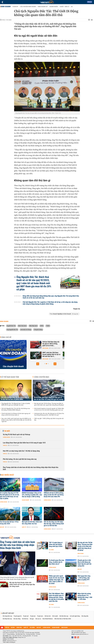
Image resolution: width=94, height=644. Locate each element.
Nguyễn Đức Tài (11, 326)
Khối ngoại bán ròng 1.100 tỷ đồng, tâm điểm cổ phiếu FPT (84, 578)
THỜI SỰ (7, 628)
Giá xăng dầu (85, 616)
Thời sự (5, 445)
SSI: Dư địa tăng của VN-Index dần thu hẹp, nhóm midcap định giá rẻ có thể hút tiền (54, 524)
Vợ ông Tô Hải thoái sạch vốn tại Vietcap (16, 435)
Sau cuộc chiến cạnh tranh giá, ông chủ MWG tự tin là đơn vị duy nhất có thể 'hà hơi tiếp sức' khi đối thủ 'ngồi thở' (16, 420)
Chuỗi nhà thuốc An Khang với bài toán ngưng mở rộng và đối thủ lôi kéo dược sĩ (16, 414)
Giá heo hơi (48, 616)
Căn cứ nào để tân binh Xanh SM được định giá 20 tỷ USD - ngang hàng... (44, 354)
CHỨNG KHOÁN (47, 628)
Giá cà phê (55, 616)
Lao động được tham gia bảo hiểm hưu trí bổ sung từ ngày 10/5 (24, 443)
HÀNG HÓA (19, 628)
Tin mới (7, 431)
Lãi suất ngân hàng (75, 616)
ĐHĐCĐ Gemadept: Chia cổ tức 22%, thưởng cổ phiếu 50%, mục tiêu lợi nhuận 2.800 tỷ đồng (32, 495)
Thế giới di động (38, 329)
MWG (42, 326)
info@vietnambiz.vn (11, 641)
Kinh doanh (6, 7)
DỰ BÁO (13, 628)
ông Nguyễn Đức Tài (12, 329)
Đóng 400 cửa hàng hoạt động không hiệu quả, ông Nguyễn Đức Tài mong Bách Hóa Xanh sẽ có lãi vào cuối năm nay (51, 297)
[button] (38, 364)
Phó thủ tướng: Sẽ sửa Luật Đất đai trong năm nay (20, 459)
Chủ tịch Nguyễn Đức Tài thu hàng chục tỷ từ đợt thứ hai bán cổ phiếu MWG (15, 398)
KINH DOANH (64, 628)
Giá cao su (38, 619)
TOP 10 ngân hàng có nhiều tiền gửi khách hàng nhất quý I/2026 (56, 544)
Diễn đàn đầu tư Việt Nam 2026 (63, 619)
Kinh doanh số (43, 7)
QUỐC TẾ (26, 628)
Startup (15, 7)
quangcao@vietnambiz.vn (82, 634)
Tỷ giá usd (26, 616)
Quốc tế (24, 527)
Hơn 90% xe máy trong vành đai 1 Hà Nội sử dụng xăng (21, 451)
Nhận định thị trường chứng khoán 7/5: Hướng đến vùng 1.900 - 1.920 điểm (85, 596)
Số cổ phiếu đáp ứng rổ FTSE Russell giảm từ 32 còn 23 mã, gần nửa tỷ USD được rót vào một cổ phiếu (10, 496)
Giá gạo (32, 619)
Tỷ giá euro (40, 616)
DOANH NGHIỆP (56, 628)
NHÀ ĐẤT (39, 628)
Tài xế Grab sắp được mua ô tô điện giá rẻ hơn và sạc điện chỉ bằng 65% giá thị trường (49, 398)
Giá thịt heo (25, 619)
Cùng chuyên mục (42, 377)
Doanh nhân (54, 7)
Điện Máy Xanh (33, 326)
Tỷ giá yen (33, 616)
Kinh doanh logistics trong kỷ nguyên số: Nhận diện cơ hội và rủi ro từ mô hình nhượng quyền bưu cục (49, 409)
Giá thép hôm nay (7, 619)
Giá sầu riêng (17, 619)
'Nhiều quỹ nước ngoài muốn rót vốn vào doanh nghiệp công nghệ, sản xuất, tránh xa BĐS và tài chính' (56, 580)
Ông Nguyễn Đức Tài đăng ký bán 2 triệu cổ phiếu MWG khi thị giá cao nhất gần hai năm (16, 404)
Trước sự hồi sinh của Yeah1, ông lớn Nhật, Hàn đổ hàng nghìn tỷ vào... (45, 344)
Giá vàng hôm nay (7, 616)
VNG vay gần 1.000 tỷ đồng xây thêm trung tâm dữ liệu (49, 419)
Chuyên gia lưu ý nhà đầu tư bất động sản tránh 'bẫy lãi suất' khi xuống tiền (84, 563)
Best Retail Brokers (48, 619)
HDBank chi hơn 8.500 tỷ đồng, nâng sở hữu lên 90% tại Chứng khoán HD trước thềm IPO (54, 495)
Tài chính (51, 550)
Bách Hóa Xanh (22, 326)
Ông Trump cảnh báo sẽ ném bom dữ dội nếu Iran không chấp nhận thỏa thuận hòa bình (31, 468)
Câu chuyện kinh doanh (28, 7)
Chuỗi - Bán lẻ (64, 7)
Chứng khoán (6, 437)
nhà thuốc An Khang (26, 329)
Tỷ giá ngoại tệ (18, 616)
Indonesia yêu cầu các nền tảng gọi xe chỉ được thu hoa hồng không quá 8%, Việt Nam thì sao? (49, 414)
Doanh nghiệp (25, 500)
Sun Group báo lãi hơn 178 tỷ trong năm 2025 (9, 523)
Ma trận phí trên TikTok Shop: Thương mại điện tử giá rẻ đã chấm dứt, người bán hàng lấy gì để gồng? (49, 404)
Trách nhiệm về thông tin (9, 642)
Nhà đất (2, 527)
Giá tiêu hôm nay (64, 616)
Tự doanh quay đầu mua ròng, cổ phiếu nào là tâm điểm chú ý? (56, 562)
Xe (72, 7)
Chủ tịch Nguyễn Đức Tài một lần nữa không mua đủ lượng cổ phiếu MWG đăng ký (16, 409)
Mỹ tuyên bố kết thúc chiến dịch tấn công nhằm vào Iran (32, 523)
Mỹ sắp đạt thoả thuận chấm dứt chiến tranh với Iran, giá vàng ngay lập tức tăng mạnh (22, 584)
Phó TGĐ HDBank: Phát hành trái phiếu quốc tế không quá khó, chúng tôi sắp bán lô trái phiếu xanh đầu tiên (56, 597)
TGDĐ (48, 326)
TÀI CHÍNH (32, 628)
